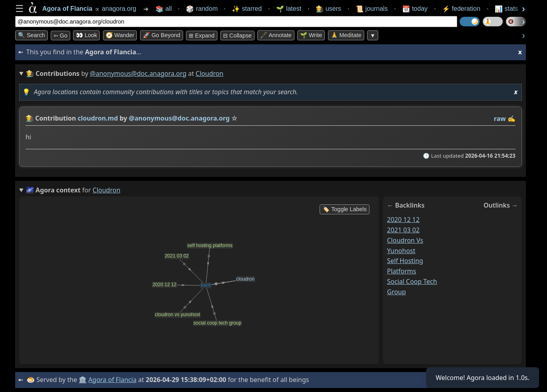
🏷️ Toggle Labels (345, 209)
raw (500, 119)
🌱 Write (311, 35)
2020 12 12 (403, 220)
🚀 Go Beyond (162, 35)
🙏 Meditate (346, 35)
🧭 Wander (120, 35)
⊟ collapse (237, 36)
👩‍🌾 (30, 118)
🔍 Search (32, 35)
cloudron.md (98, 118)
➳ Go (60, 36)
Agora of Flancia (113, 380)
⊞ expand (202, 36)
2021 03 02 (403, 230)
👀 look (86, 35)
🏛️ (83, 380)
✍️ (511, 119)
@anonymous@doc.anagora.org (138, 73)
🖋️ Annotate (276, 35)
